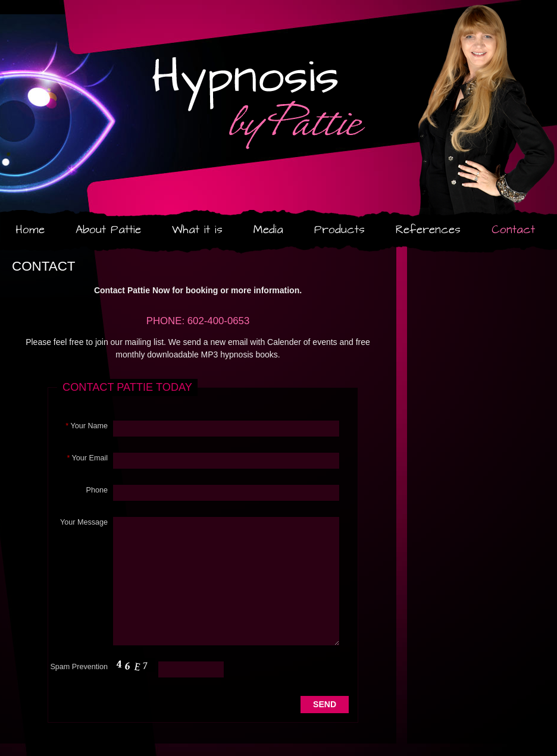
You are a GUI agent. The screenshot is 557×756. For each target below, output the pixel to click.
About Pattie (108, 230)
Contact (513, 230)
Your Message (84, 522)
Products (339, 230)
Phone (97, 490)
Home (30, 230)
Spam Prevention (79, 667)
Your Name (87, 426)
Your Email (87, 458)
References (428, 230)
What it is (197, 230)
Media (268, 230)
